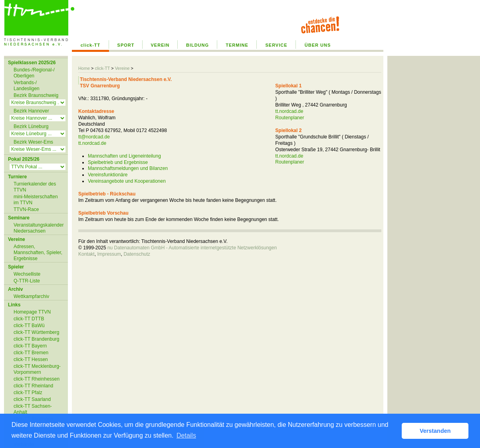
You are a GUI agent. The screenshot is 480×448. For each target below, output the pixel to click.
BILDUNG (197, 45)
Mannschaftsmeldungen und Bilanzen (128, 168)
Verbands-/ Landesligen (27, 86)
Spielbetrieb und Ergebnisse (118, 162)
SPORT (126, 45)
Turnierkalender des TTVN (35, 187)
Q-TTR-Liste (27, 281)
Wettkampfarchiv (31, 296)
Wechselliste (27, 274)
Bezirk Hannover (31, 111)
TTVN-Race (26, 209)
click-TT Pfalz (28, 393)
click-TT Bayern (30, 346)
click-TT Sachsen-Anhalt (33, 409)
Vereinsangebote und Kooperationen (127, 181)
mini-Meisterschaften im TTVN (36, 200)
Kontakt (86, 254)
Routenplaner (290, 118)
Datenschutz (137, 254)
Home (84, 68)
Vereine (122, 68)
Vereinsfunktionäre (108, 175)
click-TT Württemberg (36, 332)
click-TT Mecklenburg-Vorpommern (37, 369)
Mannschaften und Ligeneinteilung (124, 156)
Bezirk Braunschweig (36, 95)
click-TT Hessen (31, 359)
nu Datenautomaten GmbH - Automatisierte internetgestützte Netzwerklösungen (192, 248)
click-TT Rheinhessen (37, 379)
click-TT (91, 45)
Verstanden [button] (435, 431)
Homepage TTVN (32, 312)
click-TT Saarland (32, 399)
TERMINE (237, 45)
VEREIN (160, 45)
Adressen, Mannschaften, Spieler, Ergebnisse (38, 253)
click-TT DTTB (29, 319)
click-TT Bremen (31, 353)
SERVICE (276, 45)
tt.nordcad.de (92, 143)
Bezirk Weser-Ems (33, 142)
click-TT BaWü (29, 326)
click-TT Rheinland (33, 386)
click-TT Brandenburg (37, 339)
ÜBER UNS (318, 45)
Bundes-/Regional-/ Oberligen (34, 73)
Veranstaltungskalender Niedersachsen (39, 228)
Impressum (109, 254)
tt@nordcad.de (94, 137)
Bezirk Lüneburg (31, 126)
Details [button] (186, 435)
